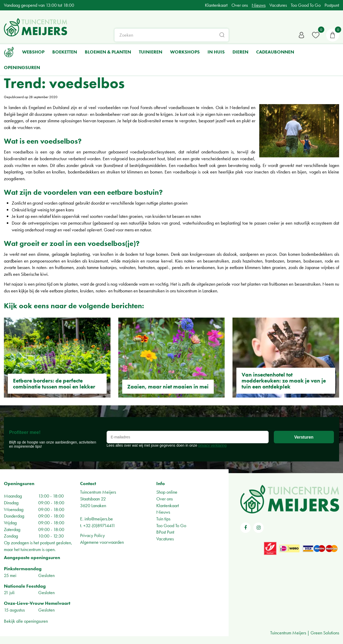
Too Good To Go (171, 525)
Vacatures (165, 539)
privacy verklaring (212, 445)
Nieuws (163, 512)
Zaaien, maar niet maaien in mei (168, 387)
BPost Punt (165, 532)
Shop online (167, 492)
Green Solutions (325, 633)
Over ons (164, 499)
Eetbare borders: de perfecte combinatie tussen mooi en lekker (54, 384)
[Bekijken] (333, 35)
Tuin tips (163, 519)
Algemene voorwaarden (102, 542)
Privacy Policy (92, 535)
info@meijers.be (99, 519)
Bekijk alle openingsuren (26, 621)
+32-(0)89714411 (99, 525)
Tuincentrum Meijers (98, 492)
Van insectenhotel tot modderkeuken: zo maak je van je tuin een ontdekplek (284, 381)
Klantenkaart (168, 505)
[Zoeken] (172, 35)
